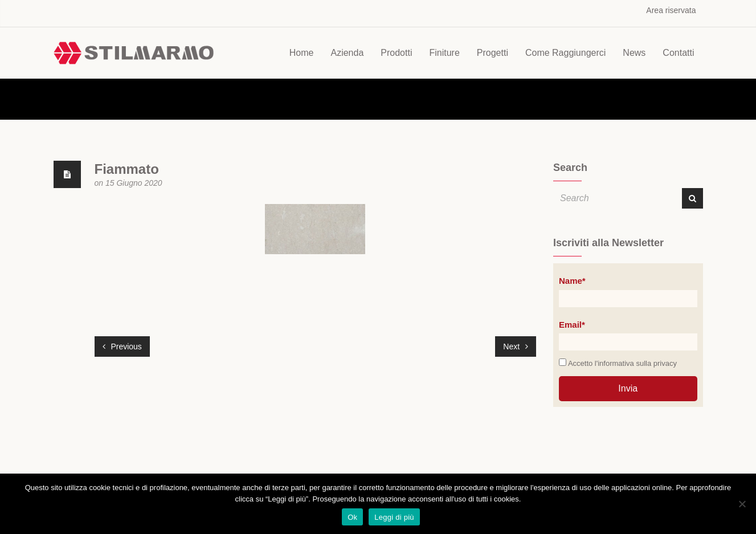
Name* (572, 281)
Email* (572, 325)
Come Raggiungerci (565, 53)
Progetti (493, 53)
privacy (665, 363)
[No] (742, 504)
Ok (352, 517)
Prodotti (396, 53)
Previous (122, 347)
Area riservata (671, 10)
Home (302, 53)
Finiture (444, 53)
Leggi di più (394, 517)
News (634, 53)
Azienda (347, 53)
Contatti (678, 53)
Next (516, 347)
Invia (628, 388)
